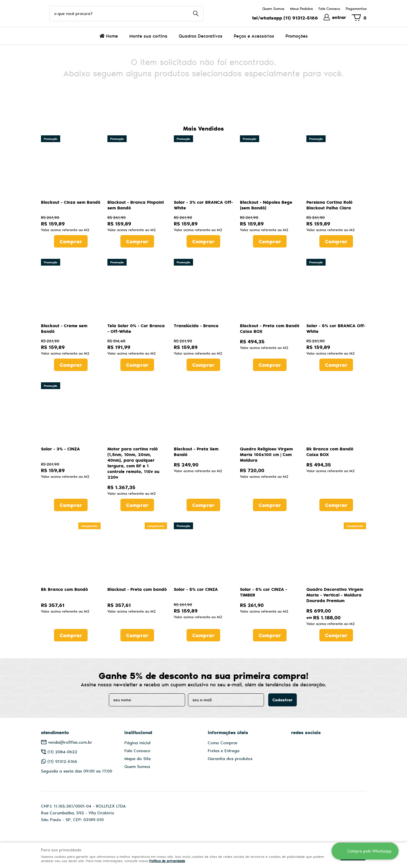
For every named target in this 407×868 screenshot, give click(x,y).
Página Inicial (138, 743)
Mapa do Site (138, 758)
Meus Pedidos (301, 8)
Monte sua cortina (148, 36)
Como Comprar (223, 743)
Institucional (138, 732)
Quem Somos (273, 8)
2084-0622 (62, 752)
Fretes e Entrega (224, 750)
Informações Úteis (228, 732)
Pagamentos (356, 8)
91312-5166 (301, 18)
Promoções (297, 36)
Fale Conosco (329, 8)
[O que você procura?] (196, 14)
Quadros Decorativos (201, 36)
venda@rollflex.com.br (70, 742)
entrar (339, 17)
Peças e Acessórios (254, 36)
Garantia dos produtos (230, 758)
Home (112, 36)
